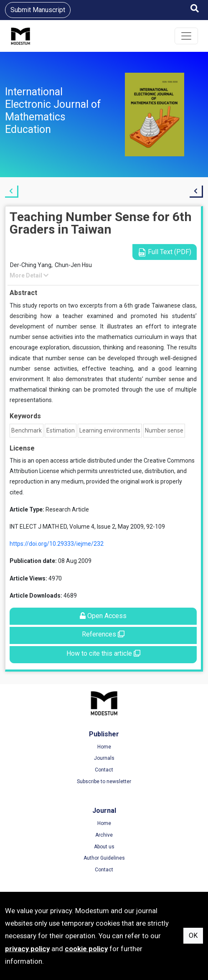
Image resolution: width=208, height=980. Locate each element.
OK (193, 935)
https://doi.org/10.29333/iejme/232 (57, 544)
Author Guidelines (104, 858)
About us (104, 847)
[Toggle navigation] (186, 36)
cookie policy (86, 949)
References (103, 634)
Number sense (164, 430)
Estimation (61, 430)
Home (104, 747)
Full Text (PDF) (165, 252)
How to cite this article (103, 653)
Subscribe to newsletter (104, 781)
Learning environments (110, 430)
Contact (104, 770)
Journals (104, 758)
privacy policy (27, 949)
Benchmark (27, 430)
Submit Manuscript (38, 10)
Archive (104, 835)
